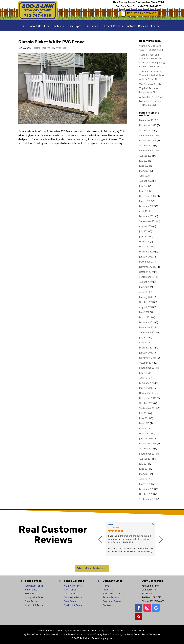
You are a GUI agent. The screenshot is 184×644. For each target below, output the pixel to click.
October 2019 (146, 272)
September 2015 (148, 408)
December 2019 (148, 262)
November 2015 (148, 398)
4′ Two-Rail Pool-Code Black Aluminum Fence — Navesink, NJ (151, 101)
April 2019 (145, 292)
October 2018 (146, 302)
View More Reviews (90, 568)
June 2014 (144, 469)
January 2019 (146, 297)
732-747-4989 (153, 6)
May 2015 (144, 423)
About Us (36, 26)
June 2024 (144, 166)
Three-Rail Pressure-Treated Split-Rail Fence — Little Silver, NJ (152, 75)
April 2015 (145, 428)
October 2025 (146, 130)
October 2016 (146, 363)
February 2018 (147, 322)
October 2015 (146, 403)
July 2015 (144, 413)
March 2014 (145, 484)
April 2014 (145, 479)
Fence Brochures (54, 26)
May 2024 (144, 171)
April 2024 (145, 176)
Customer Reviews (137, 26)
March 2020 (145, 247)
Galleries (93, 26)
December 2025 (148, 120)
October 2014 (146, 449)
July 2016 (144, 373)
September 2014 (148, 454)
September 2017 (148, 332)
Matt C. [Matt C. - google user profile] (111, 525)
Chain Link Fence (34, 605)
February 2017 (147, 348)
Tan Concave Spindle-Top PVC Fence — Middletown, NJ (151, 88)
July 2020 (144, 231)
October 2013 (146, 494)
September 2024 (148, 151)
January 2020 (146, 257)
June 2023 (144, 191)
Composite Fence (34, 597)
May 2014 (144, 474)
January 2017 (146, 353)
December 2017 (148, 327)
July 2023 (144, 186)
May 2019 (144, 287)
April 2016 (145, 378)
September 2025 (148, 135)
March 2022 (145, 201)
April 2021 (145, 211)
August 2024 (146, 156)
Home (23, 26)
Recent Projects (113, 26)
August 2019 (146, 282)
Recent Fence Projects (44, 48)
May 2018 (144, 312)
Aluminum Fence (34, 586)
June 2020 (144, 237)
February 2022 (147, 206)
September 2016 (148, 368)
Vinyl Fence (61, 48)
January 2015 (146, 438)
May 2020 (144, 242)
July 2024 (144, 161)
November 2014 (148, 443)
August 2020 (146, 226)
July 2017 (144, 337)
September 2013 (148, 499)
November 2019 (148, 267)
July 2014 (144, 464)
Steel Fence (31, 601)
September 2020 (148, 221)
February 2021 (147, 216)
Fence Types (74, 26)
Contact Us (158, 26)
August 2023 (146, 181)
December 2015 (148, 393)
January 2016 (146, 388)
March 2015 (145, 433)
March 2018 (145, 317)
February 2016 (147, 383)
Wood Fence (32, 593)
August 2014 (146, 459)
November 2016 (148, 358)
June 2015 (144, 418)
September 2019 (148, 277)
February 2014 (147, 489)
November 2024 (148, 141)
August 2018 (146, 307)
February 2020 (147, 252)
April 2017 (145, 342)
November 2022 (148, 196)
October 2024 (146, 146)
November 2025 (148, 125)
